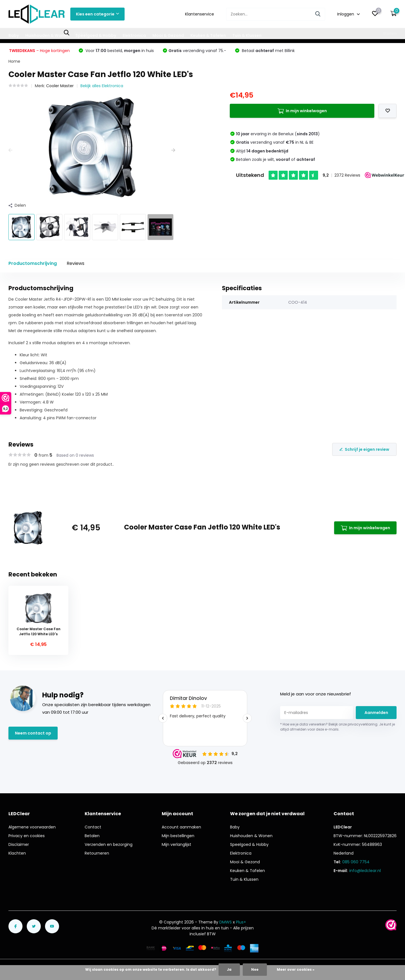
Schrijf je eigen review (364, 449)
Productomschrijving (33, 263)
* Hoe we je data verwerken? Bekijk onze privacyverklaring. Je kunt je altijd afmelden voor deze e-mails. (337, 727)
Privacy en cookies (27, 836)
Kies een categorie (97, 14)
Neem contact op (33, 733)
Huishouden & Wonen (47, 35)
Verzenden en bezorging (109, 844)
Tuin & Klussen (247, 35)
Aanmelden (376, 713)
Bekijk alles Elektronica (102, 86)
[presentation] (10, 150)
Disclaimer (19, 844)
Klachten (17, 853)
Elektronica (134, 35)
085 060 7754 (356, 862)
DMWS (226, 922)
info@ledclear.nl (365, 871)
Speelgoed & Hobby (96, 35)
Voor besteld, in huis (119, 51)
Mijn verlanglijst (176, 844)
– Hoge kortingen (39, 51)
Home (14, 61)
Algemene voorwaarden (32, 827)
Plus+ (241, 922)
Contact (93, 827)
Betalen (92, 836)
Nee (255, 969)
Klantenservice (200, 14)
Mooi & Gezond (168, 35)
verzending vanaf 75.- (197, 51)
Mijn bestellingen (178, 836)
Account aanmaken (181, 827)
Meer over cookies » (296, 969)
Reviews (76, 263)
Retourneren (97, 853)
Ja (229, 969)
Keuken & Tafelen (208, 35)
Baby (14, 35)
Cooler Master (60, 86)
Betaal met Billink (268, 51)
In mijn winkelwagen (302, 111)
